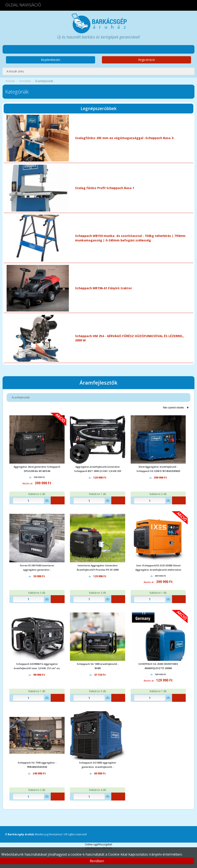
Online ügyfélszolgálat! (98, 844)
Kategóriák (17, 92)
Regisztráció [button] (147, 60)
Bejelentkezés (51, 60)
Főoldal (10, 81)
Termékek (25, 81)
